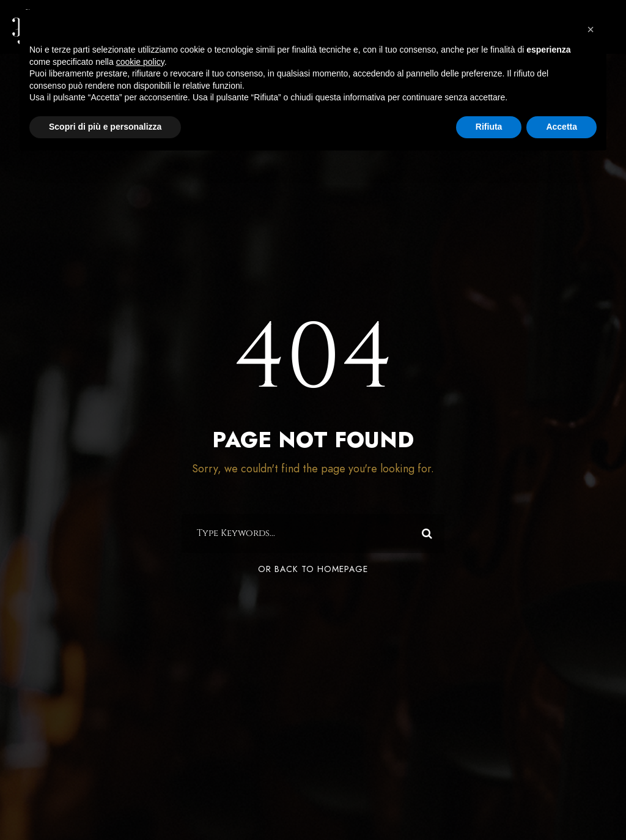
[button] (591, 29)
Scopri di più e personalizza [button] (105, 127)
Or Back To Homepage (313, 572)
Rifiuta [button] (489, 127)
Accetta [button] (562, 127)
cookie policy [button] (140, 62)
